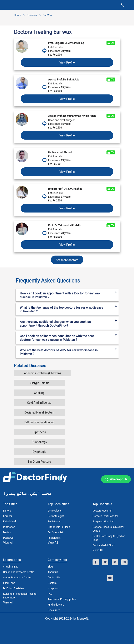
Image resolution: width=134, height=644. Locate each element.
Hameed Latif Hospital (105, 516)
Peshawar (9, 538)
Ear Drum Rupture (39, 461)
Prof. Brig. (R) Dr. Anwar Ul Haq (66, 43)
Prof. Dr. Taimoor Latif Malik (64, 225)
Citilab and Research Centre (19, 572)
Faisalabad (9, 521)
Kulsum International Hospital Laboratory (20, 596)
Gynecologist (55, 510)
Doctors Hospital (102, 510)
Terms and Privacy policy (62, 599)
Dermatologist (56, 516)
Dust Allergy (39, 442)
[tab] (67, 279)
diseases (32, 15)
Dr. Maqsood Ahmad (60, 152)
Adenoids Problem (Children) (42, 373)
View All (8, 543)
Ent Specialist (55, 532)
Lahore (7, 510)
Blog (50, 566)
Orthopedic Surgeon (59, 527)
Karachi (8, 516)
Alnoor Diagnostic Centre (17, 577)
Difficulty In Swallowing (39, 422)
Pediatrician (54, 521)
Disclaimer (54, 610)
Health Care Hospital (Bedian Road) (109, 538)
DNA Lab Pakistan (13, 588)
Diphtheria (39, 432)
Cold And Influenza (39, 403)
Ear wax (47, 15)
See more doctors (67, 260)
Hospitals (53, 588)
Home (17, 15)
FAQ (50, 594)
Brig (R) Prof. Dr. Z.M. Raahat (65, 189)
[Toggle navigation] (6, 5)
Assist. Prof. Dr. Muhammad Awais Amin (72, 116)
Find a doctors (56, 605)
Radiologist (54, 538)
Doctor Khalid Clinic (104, 545)
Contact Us (54, 577)
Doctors (52, 583)
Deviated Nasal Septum (39, 412)
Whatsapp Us (118, 479)
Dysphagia (39, 452)
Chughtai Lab (11, 566)
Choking (39, 393)
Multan (7, 532)
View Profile (67, 62)
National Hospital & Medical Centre (108, 529)
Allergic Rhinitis (39, 383)
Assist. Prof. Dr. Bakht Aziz (64, 79)
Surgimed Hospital (103, 521)
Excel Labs (9, 583)
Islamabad (9, 527)
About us (53, 572)
